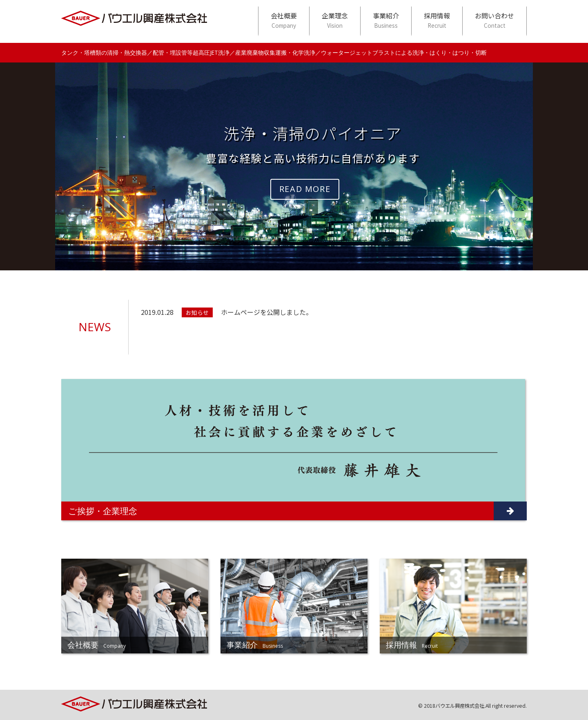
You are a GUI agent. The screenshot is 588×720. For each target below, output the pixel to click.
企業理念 (335, 20)
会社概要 (284, 20)
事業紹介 (386, 20)
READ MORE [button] (305, 189)
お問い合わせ (494, 20)
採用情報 (437, 20)
